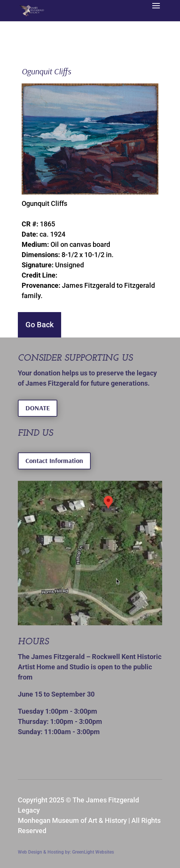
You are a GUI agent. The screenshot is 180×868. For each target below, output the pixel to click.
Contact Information (54, 461)
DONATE (38, 408)
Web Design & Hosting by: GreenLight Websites (66, 852)
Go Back (39, 325)
